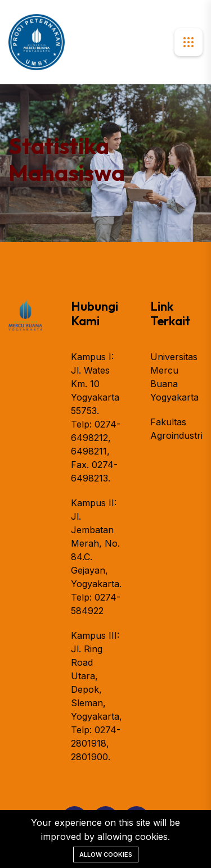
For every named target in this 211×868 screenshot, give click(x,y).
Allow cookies (106, 855)
